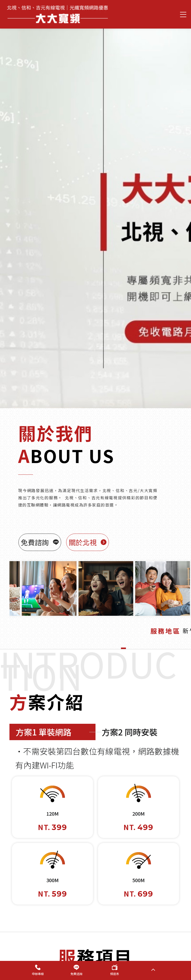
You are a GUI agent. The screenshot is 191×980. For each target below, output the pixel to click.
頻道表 (115, 970)
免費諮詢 (76, 970)
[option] (95, 212)
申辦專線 (38, 970)
